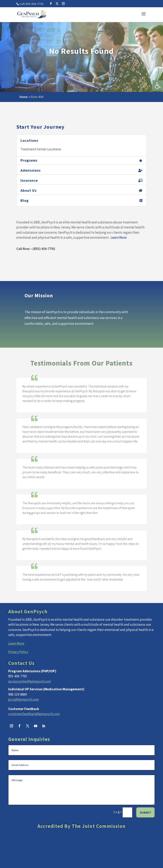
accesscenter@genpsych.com (30, 681)
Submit (145, 812)
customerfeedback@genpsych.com (34, 714)
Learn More (119, 237)
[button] (158, 86)
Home (24, 97)
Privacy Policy (18, 652)
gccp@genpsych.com (24, 699)
